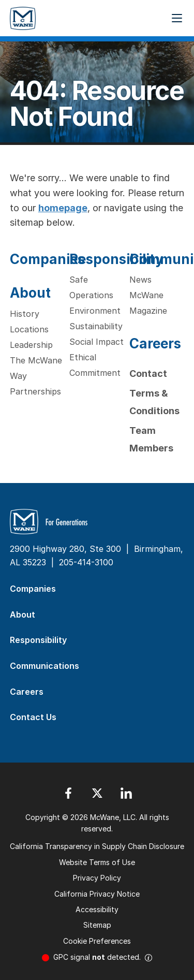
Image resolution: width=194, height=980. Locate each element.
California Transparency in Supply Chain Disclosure (97, 846)
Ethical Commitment (95, 365)
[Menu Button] (177, 18)
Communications (44, 666)
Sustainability (96, 326)
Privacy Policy (97, 878)
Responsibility (116, 259)
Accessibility (97, 909)
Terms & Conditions (154, 402)
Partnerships (35, 391)
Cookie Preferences (97, 941)
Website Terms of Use (97, 862)
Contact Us (33, 717)
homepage (63, 208)
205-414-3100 (86, 562)
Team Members (151, 439)
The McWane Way (36, 368)
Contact (148, 374)
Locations (29, 329)
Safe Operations (91, 287)
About (30, 293)
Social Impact (96, 342)
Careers (155, 343)
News (140, 280)
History (25, 314)
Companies (47, 259)
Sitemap (97, 925)
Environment (95, 311)
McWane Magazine (148, 303)
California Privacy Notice (97, 894)
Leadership (31, 345)
